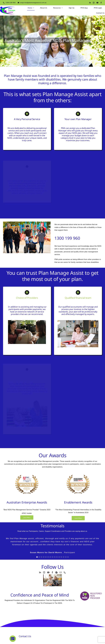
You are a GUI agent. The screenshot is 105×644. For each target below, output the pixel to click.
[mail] (61, 572)
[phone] (65, 572)
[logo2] (8, 7)
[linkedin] (90, 3)
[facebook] (101, 3)
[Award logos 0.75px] (27, 473)
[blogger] (56, 572)
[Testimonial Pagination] (37, 557)
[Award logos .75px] (78, 473)
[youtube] (97, 3)
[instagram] (94, 3)
